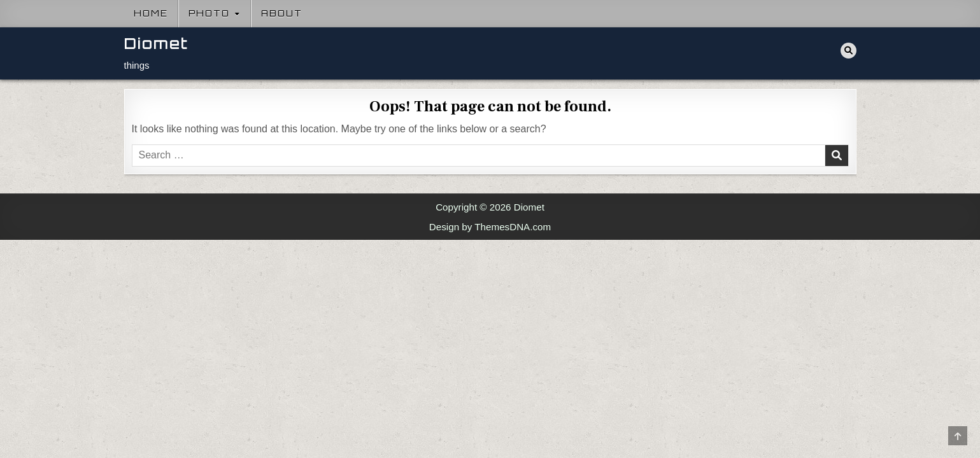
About (282, 13)
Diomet (156, 44)
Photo (209, 13)
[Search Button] (849, 51)
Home (151, 13)
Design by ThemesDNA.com (490, 227)
